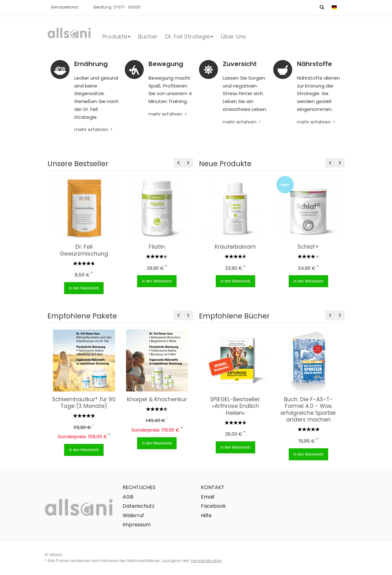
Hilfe (206, 515)
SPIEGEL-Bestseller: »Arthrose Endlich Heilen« (234, 406)
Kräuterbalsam (233, 247)
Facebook (213, 506)
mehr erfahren (91, 129)
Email (208, 497)
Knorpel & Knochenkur (155, 399)
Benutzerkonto (65, 7)
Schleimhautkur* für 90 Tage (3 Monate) (82, 403)
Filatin (156, 247)
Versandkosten (206, 561)
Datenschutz (139, 506)
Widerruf (133, 515)
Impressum (137, 525)
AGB (128, 497)
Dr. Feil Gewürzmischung (83, 250)
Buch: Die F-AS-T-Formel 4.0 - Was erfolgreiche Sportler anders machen (307, 410)
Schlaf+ (306, 247)
